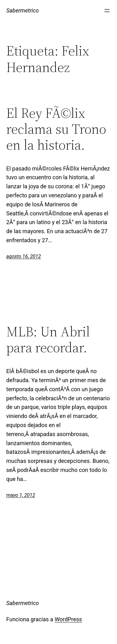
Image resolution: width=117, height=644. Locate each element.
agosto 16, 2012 (24, 256)
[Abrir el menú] (107, 11)
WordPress (68, 619)
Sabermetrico (22, 10)
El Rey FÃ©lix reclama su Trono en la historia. (56, 129)
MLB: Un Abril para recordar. (48, 340)
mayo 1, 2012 (21, 495)
